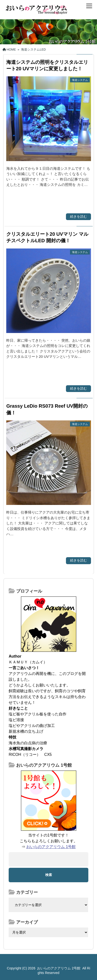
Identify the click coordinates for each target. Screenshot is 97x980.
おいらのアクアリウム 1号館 (51, 847)
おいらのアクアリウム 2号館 (59, 968)
